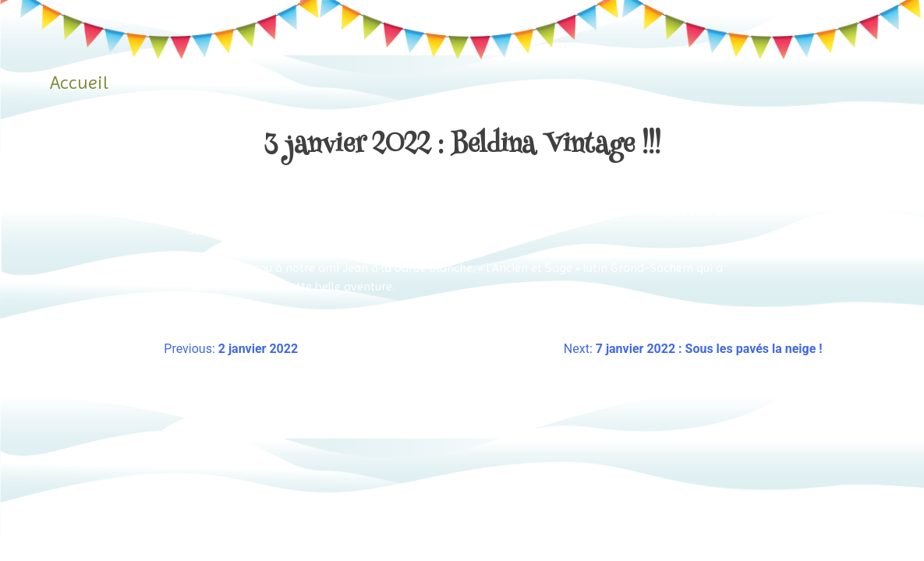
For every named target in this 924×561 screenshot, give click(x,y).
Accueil (79, 83)
